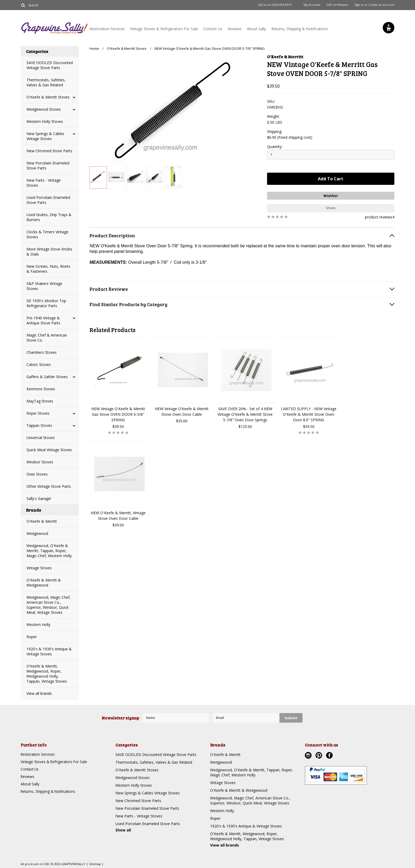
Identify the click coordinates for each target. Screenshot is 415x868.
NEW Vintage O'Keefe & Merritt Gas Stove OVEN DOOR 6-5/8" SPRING (118, 414)
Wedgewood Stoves (44, 109)
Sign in (359, 5)
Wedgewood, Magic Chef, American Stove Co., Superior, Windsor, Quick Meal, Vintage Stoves (49, 605)
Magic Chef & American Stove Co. (47, 338)
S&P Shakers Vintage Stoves (44, 286)
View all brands (39, 693)
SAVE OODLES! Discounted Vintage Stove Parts (50, 65)
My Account (312, 5)
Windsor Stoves (40, 462)
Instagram (309, 756)
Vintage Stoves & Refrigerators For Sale (164, 29)
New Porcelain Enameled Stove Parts (48, 165)
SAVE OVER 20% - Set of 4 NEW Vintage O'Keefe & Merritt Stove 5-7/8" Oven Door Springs (245, 414)
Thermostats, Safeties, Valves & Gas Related (46, 82)
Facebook (330, 756)
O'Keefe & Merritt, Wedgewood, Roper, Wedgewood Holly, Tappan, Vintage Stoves (47, 674)
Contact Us (213, 29)
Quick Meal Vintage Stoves (49, 450)
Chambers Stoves (42, 352)
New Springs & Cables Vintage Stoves (45, 136)
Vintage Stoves (39, 568)
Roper (32, 637)
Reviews (235, 29)
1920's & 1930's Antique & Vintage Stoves (49, 651)
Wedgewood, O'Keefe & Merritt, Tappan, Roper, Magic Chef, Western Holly (49, 551)
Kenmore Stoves (41, 389)
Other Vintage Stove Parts (49, 486)
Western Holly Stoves (45, 121)
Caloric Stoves (39, 364)
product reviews (379, 216)
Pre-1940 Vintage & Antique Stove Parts (43, 320)
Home (94, 48)
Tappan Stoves (39, 425)
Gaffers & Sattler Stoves (47, 377)
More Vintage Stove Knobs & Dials (49, 252)
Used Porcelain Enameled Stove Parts (48, 200)
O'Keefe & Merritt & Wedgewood (44, 583)
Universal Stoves (41, 438)
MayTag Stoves (40, 401)
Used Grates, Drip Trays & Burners (49, 217)
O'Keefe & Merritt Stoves (48, 97)
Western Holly (38, 625)
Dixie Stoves (37, 474)
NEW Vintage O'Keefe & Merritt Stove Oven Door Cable (182, 411)
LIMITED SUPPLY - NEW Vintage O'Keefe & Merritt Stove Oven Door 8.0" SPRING (309, 414)
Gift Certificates (337, 5)
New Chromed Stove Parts (49, 151)
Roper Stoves (38, 413)
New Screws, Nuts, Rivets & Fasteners (48, 269)
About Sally (256, 29)
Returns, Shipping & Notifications (300, 29)
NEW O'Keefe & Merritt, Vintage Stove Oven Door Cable (118, 515)
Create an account (381, 5)
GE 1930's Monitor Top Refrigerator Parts (46, 303)
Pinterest (319, 756)
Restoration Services (107, 29)
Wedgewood (37, 533)
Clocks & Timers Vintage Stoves (47, 234)
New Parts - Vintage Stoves (44, 183)
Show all (123, 830)
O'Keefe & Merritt (42, 521)
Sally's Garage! (39, 498)
